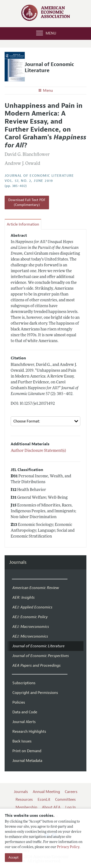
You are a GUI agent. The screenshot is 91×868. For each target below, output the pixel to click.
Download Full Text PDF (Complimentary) (27, 202)
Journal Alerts (24, 722)
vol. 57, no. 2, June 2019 (29, 181)
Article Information (23, 224)
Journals (18, 562)
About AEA (51, 807)
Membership (26, 807)
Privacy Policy (68, 847)
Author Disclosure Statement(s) (38, 451)
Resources (24, 800)
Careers (71, 792)
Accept (14, 857)
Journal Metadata (27, 761)
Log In (70, 807)
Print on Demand (27, 751)
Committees (65, 800)
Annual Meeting (46, 792)
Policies (19, 702)
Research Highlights (29, 732)
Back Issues (22, 741)
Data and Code (25, 712)
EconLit (44, 800)
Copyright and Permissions (35, 693)
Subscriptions (24, 683)
